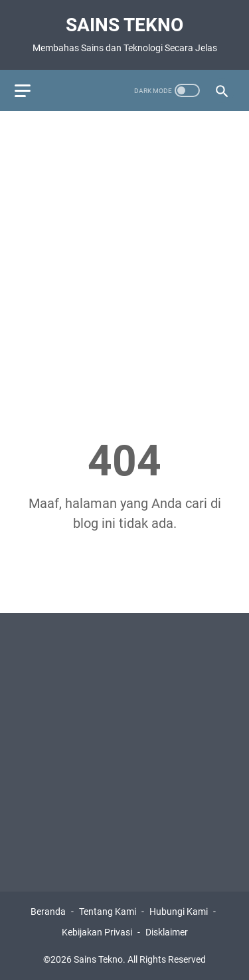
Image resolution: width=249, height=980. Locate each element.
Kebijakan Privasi (97, 932)
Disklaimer (167, 932)
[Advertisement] (124, 250)
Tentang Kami (108, 912)
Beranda (48, 912)
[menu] (31, 90)
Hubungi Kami (179, 912)
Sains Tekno (124, 25)
